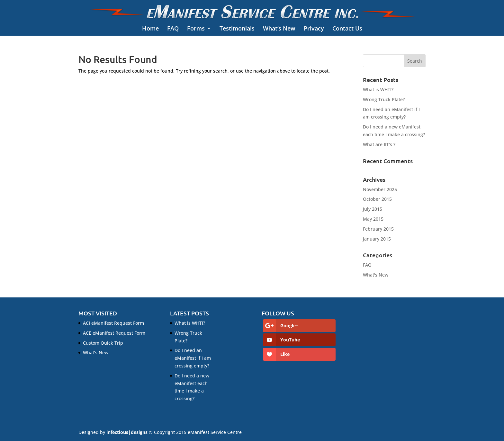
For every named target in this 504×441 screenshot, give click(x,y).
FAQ (173, 29)
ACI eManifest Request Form (113, 323)
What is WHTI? (378, 89)
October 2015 (377, 199)
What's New (376, 275)
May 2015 (373, 219)
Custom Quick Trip (103, 343)
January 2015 (377, 239)
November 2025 (380, 189)
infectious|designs (127, 432)
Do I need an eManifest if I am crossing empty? (193, 358)
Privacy (314, 29)
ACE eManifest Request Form (114, 333)
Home (150, 29)
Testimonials (237, 29)
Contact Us (347, 29)
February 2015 (378, 229)
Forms (196, 29)
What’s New (279, 29)
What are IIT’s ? (379, 144)
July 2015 (373, 209)
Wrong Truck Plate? (384, 99)
